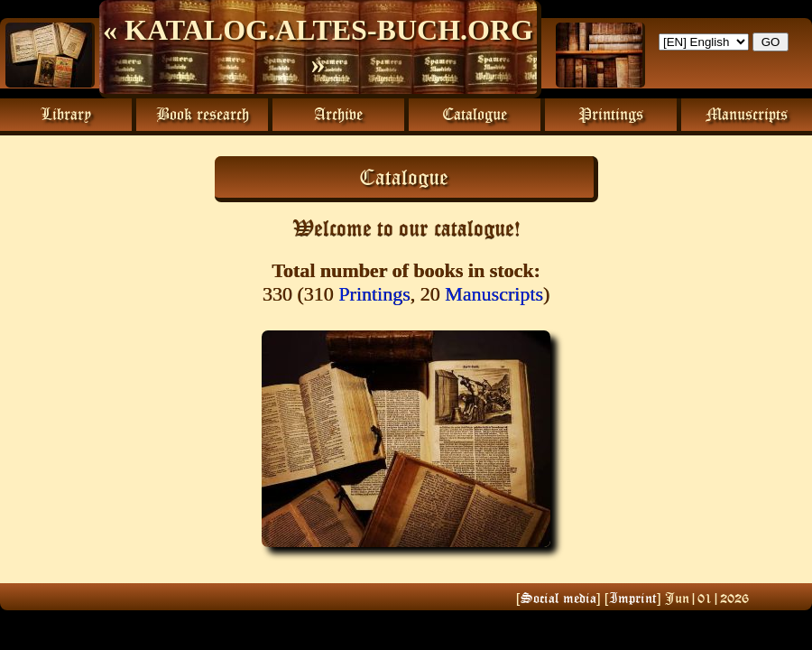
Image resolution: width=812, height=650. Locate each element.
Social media (558, 598)
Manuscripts (494, 294)
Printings (374, 294)
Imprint (633, 598)
